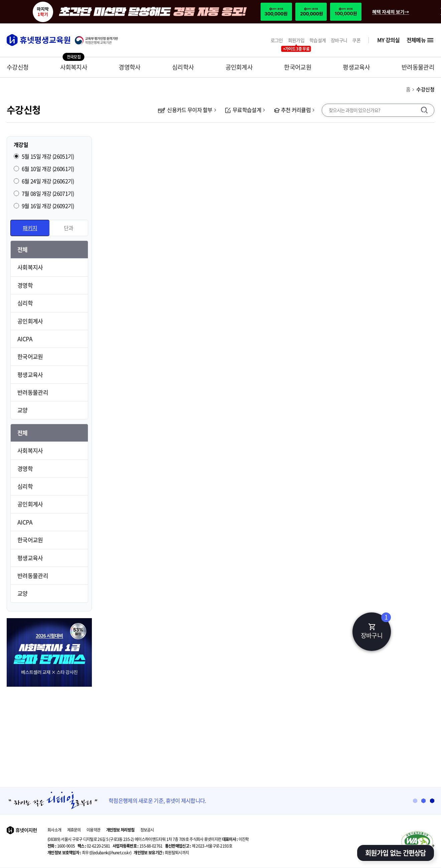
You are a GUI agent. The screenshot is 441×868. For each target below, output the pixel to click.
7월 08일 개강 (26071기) (48, 193)
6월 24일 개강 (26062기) (48, 181)
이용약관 (93, 830)
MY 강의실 (389, 40)
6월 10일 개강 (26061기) (48, 169)
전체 (23, 249)
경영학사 (129, 67)
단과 (69, 228)
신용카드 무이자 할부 (185, 110)
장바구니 (339, 40)
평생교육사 (356, 67)
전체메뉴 (420, 40)
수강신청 (18, 67)
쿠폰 (356, 40)
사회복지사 (74, 67)
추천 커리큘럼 (292, 110)
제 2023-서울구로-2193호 (199, 846)
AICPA (25, 339)
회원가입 (296, 40)
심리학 (25, 303)
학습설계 (318, 40)
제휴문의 (74, 830)
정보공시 (147, 830)
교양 (23, 410)
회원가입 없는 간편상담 (396, 853)
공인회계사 (239, 67)
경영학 (25, 285)
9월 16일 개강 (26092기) (48, 206)
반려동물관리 (418, 67)
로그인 (277, 40)
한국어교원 (298, 67)
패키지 (30, 228)
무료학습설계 (243, 110)
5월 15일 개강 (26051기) (48, 156)
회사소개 (54, 830)
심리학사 (183, 67)
